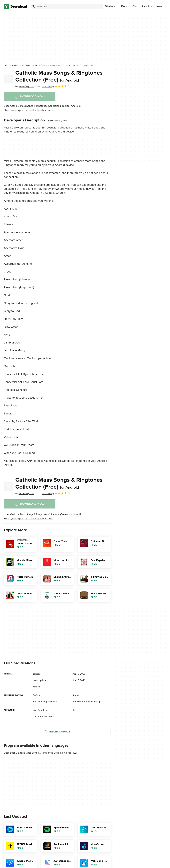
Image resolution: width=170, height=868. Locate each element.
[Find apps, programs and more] (67, 6)
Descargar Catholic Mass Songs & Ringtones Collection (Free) (38, 753)
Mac (123, 6)
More (160, 6)
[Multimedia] (27, 65)
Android (146, 6)
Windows (110, 6)
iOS (134, 6)
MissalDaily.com (59, 121)
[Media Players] (41, 65)
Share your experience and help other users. (29, 110)
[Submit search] (33, 6)
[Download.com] (15, 6)
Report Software (57, 732)
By (25, 86)
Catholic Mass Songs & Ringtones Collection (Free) (59, 76)
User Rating (56, 86)
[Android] (16, 65)
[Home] (6, 65)
